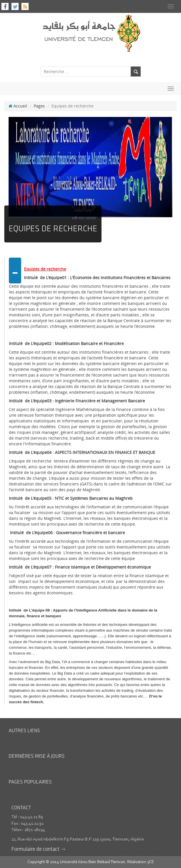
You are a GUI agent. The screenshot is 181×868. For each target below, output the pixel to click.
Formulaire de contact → (39, 850)
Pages (39, 106)
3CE (150, 862)
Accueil (18, 106)
